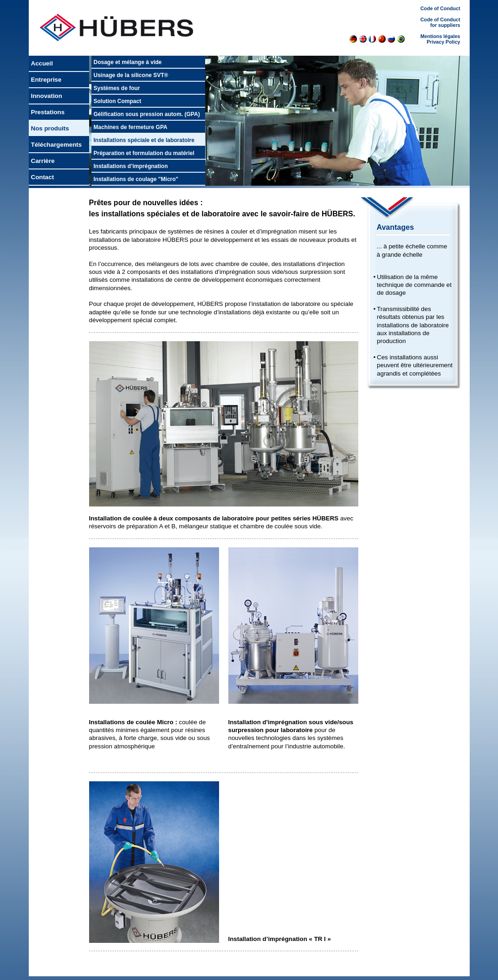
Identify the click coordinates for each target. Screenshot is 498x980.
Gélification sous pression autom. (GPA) (147, 114)
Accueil (42, 63)
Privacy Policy (443, 42)
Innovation (47, 96)
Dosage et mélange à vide (128, 62)
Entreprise (46, 80)
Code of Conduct (440, 8)
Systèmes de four (117, 88)
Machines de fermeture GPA (131, 127)
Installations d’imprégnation (131, 166)
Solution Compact (118, 101)
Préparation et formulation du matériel (144, 153)
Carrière (43, 161)
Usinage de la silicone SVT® (131, 75)
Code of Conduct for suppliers (440, 22)
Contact (43, 177)
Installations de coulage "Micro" (136, 179)
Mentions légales (440, 36)
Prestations (48, 112)
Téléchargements (57, 145)
